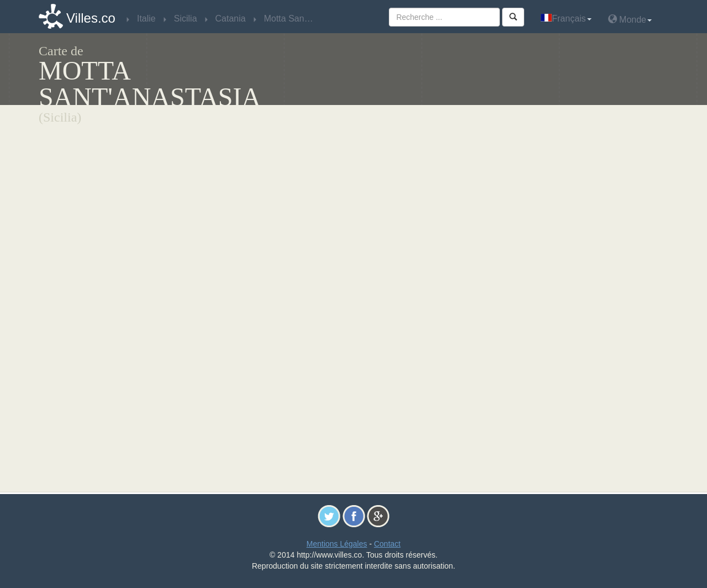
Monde (630, 19)
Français (566, 19)
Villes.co (91, 18)
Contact (387, 544)
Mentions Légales (337, 544)
